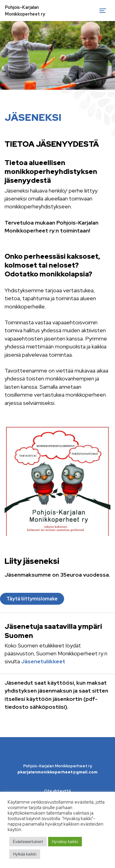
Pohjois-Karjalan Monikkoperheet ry (25, 11)
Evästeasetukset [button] (28, 842)
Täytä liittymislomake (32, 599)
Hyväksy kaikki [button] (65, 842)
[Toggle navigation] (103, 11)
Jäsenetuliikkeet (43, 661)
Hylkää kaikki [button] (25, 854)
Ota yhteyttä (57, 791)
